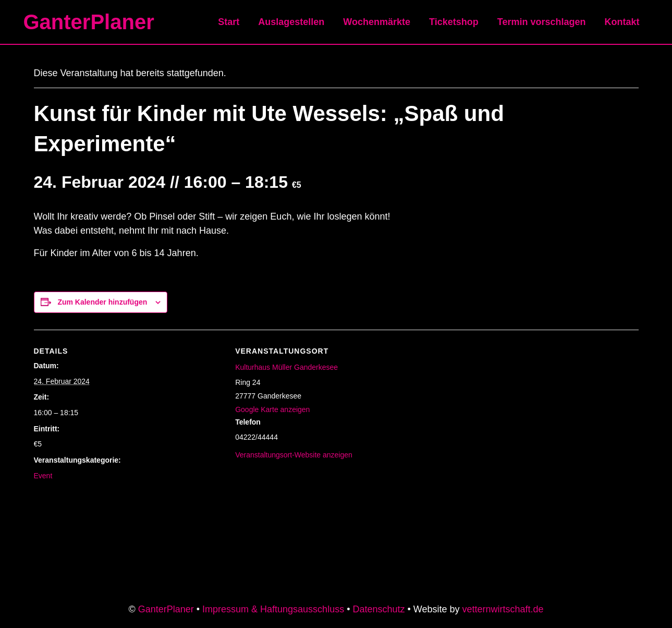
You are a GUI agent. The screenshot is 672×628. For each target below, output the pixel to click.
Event (43, 476)
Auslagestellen (291, 22)
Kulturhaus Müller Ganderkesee (286, 367)
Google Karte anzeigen (272, 409)
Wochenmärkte (377, 22)
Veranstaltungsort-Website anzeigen (294, 455)
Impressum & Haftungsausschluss (273, 609)
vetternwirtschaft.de (503, 609)
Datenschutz (378, 609)
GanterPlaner (89, 22)
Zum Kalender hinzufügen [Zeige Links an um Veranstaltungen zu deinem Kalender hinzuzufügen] (102, 302)
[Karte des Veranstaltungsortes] (531, 402)
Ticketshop (454, 22)
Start (229, 22)
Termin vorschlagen (542, 22)
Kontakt (622, 22)
